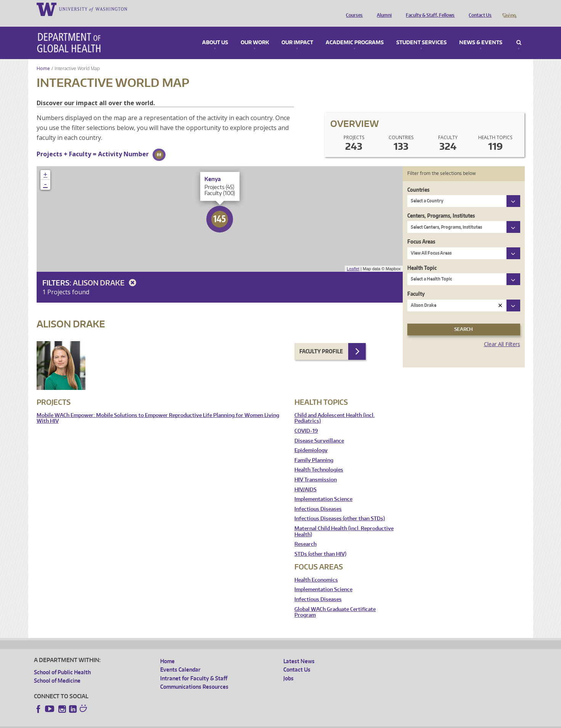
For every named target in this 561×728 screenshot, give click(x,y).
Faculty (416, 283)
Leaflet (353, 258)
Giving (509, 9)
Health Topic (422, 257)
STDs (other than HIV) (320, 543)
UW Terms (166, 722)
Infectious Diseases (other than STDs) (340, 508)
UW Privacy (135, 722)
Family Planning (314, 450)
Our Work (255, 32)
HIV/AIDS (305, 479)
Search (519, 32)
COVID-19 (306, 420)
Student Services (421, 32)
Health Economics (316, 569)
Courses (352, 9)
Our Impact (297, 32)
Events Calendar (180, 659)
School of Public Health (62, 661)
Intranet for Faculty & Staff (194, 668)
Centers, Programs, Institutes (441, 205)
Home (43, 58)
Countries (418, 179)
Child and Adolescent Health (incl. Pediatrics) (334, 408)
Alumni (382, 9)
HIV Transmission (316, 469)
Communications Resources (194, 676)
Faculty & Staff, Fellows (428, 9)
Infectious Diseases (318, 498)
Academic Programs (355, 32)
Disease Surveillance (319, 430)
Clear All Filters (502, 333)
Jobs (289, 668)
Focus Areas (421, 231)
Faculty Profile (321, 341)
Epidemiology (311, 440)
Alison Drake (106, 272)
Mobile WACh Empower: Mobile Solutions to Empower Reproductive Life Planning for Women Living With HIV (158, 408)
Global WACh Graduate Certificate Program (335, 602)
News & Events (481, 32)
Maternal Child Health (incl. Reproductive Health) (344, 521)
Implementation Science (323, 488)
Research (305, 533)
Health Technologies (319, 459)
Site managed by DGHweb (211, 722)
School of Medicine (57, 670)
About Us (215, 32)
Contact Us (478, 9)
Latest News (299, 650)
